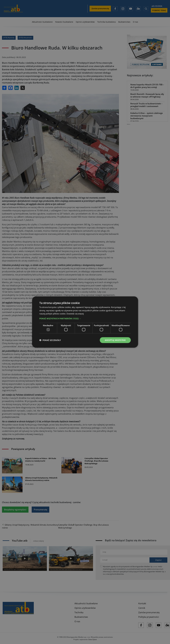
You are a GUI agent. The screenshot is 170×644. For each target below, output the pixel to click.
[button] (85, 319)
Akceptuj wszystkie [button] (115, 340)
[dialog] (85, 322)
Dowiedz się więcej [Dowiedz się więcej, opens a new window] (75, 314)
